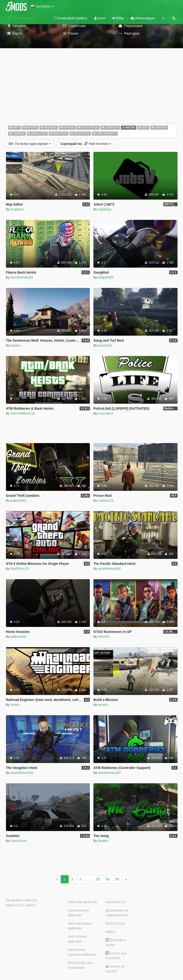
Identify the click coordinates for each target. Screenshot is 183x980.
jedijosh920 (106, 277)
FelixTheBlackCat (22, 413)
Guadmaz (17, 209)
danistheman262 (22, 277)
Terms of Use (115, 923)
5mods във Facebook (116, 956)
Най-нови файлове (83, 902)
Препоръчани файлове (78, 913)
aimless (103, 705)
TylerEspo (105, 209)
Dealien (103, 841)
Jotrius (15, 705)
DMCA (110, 932)
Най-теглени (86, 144)
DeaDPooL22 (20, 569)
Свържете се (115, 902)
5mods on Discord (115, 969)
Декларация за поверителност (117, 913)
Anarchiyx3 (105, 413)
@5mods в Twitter (116, 942)
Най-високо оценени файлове (82, 952)
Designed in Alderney (22, 900)
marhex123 (106, 501)
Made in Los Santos (21, 905)
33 (98, 879)
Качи (100, 18)
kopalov (16, 345)
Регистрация (143, 18)
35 (117, 879)
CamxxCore (18, 841)
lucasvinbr (105, 345)
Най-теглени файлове (78, 939)
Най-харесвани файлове (80, 926)
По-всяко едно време (30, 144)
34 (107, 879)
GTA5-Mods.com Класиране (80, 965)
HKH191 (104, 637)
